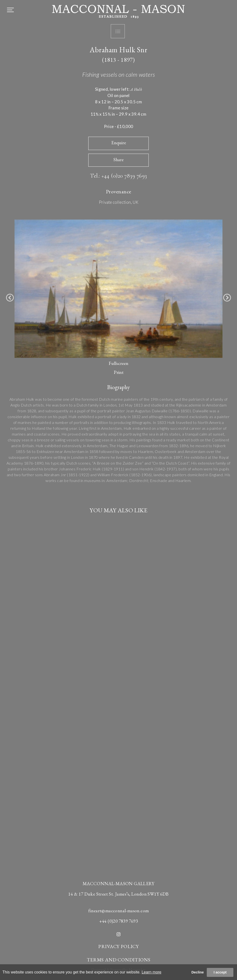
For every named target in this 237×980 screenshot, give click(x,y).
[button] (10, 298)
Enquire (119, 143)
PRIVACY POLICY (118, 946)
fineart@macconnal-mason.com (119, 911)
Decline (197, 972)
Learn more (151, 972)
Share (118, 160)
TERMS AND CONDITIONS (119, 960)
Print (119, 372)
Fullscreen (118, 363)
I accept (220, 972)
